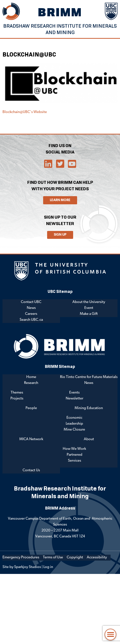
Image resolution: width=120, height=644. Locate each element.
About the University (89, 302)
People (31, 408)
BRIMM (60, 12)
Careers (31, 314)
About (89, 439)
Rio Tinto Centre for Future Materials (89, 377)
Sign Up (60, 235)
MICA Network (31, 439)
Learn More (60, 200)
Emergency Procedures (21, 558)
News (31, 308)
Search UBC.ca (31, 320)
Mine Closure (74, 430)
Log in (48, 567)
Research (31, 383)
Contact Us (31, 470)
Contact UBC (31, 302)
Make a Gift (89, 314)
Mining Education (89, 408)
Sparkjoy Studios (28, 567)
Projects (17, 399)
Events (74, 393)
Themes (17, 393)
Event (89, 308)
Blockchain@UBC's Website (25, 112)
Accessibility (97, 558)
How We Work (74, 449)
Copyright (75, 558)
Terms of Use (53, 558)
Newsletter (75, 399)
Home (31, 377)
